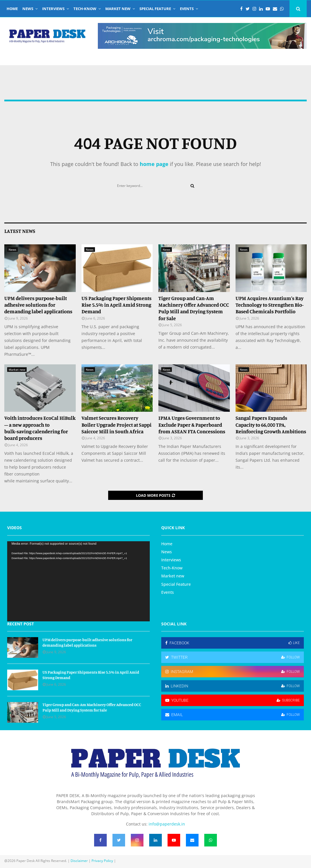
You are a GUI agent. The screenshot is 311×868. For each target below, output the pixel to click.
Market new (118, 9)
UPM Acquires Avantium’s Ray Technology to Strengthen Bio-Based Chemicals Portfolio (270, 305)
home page (154, 164)
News (28, 9)
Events (187, 9)
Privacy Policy (102, 861)
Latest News (20, 231)
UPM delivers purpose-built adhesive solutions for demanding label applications (38, 305)
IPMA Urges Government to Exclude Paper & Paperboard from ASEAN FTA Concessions (192, 425)
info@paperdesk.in (167, 824)
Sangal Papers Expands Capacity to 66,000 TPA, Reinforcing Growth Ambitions (271, 425)
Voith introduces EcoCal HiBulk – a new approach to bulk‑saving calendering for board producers (40, 428)
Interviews (53, 9)
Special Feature (155, 9)
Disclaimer (79, 861)
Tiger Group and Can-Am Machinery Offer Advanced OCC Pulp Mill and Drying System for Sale (194, 308)
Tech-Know (85, 9)
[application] (78, 581)
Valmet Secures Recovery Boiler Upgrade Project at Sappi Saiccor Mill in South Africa (116, 425)
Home (12, 9)
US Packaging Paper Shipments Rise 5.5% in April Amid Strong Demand (116, 305)
